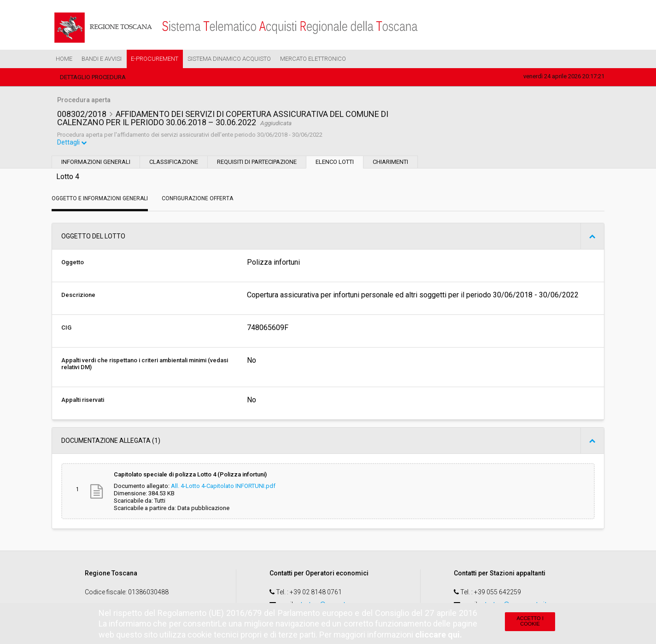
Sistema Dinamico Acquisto (229, 59)
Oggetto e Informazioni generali (100, 199)
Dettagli (72, 143)
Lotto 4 (68, 177)
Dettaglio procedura (93, 77)
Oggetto (73, 263)
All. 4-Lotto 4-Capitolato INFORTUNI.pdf (223, 487)
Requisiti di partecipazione (257, 163)
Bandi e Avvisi (102, 59)
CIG (66, 328)
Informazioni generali (96, 163)
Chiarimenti (390, 163)
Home (64, 59)
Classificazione (174, 163)
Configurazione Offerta (197, 199)
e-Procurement (155, 59)
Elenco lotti (335, 163)
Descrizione (78, 296)
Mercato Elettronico (313, 59)
